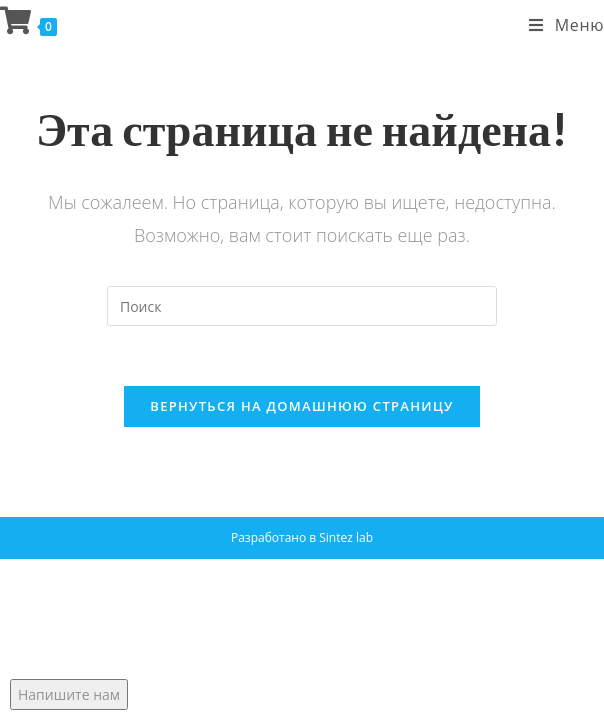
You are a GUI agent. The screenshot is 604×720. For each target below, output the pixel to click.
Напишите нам (69, 694)
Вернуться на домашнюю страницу (301, 406)
